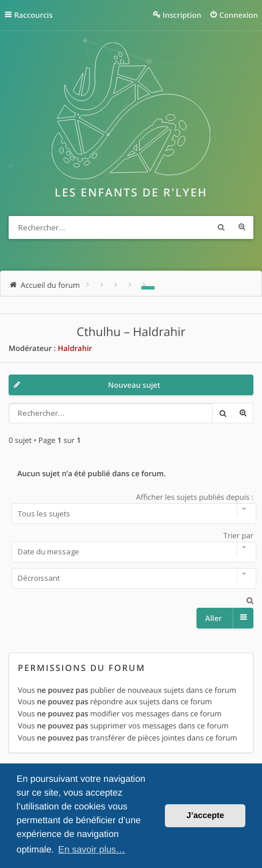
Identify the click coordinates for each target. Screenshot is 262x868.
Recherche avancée (242, 227)
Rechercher (221, 227)
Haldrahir (75, 348)
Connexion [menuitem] (239, 15)
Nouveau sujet (134, 385)
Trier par (131, 546)
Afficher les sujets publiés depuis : (131, 508)
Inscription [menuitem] (182, 15)
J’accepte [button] (205, 816)
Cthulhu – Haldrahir (131, 332)
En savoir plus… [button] (92, 850)
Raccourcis (34, 15)
